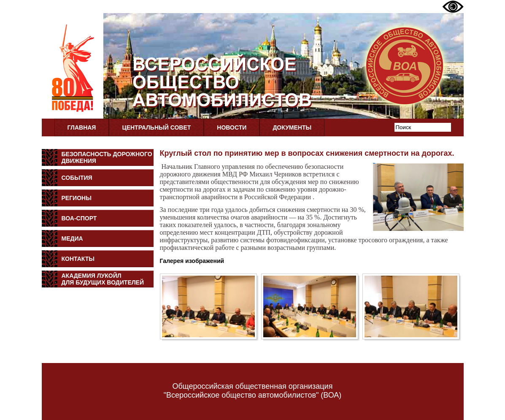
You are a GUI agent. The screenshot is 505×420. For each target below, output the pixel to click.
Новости (232, 127)
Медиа (72, 238)
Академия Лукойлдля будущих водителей (103, 279)
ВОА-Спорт (79, 218)
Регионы (77, 198)
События (77, 178)
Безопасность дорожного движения (107, 157)
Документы (292, 127)
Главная (82, 127)
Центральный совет (156, 127)
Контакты (78, 259)
